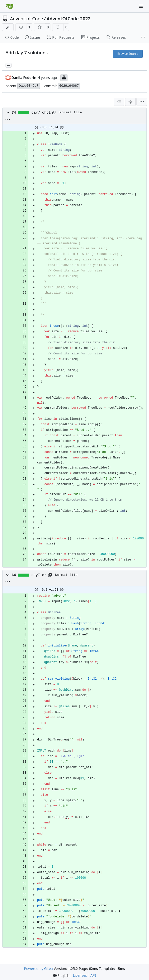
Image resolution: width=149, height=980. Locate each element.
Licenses (80, 975)
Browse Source (128, 54)
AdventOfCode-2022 (69, 19)
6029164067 (69, 86)
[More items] (143, 37)
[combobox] (119, 102)
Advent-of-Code (27, 19)
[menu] (142, 102)
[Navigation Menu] (141, 6)
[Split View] (130, 102)
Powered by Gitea (39, 969)
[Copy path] (54, 113)
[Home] (10, 6)
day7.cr (39, 575)
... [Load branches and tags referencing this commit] (9, 65)
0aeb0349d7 (29, 86)
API (93, 975)
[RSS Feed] (8, 27)
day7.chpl (41, 113)
